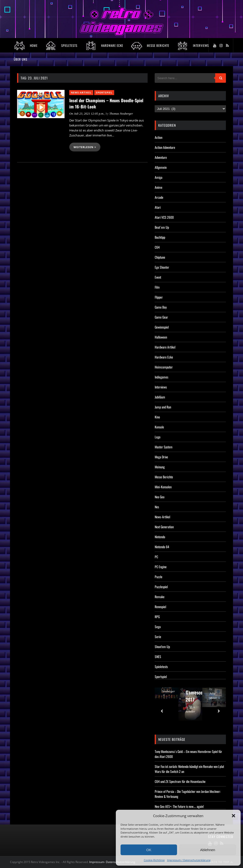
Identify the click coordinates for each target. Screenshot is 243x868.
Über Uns (21, 59)
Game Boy (161, 307)
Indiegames (161, 377)
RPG (157, 617)
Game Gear (161, 317)
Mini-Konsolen (163, 487)
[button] (234, 816)
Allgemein (161, 167)
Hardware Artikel (165, 347)
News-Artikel (81, 92)
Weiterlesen (85, 147)
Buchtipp (160, 237)
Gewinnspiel (162, 327)
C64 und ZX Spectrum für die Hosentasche (180, 781)
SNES (158, 657)
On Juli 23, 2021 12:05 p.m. (87, 114)
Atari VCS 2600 (164, 217)
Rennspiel (160, 607)
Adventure (161, 157)
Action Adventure (165, 147)
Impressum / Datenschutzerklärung (189, 860)
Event (158, 277)
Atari (158, 207)
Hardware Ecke (164, 357)
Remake (160, 597)
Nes (157, 507)
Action (159, 137)
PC (156, 557)
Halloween (161, 337)
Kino (157, 417)
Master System (164, 447)
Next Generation (164, 527)
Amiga (159, 177)
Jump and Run (163, 407)
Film (157, 287)
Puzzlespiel (161, 587)
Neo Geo (160, 497)
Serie (158, 637)
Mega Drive (161, 457)
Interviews (161, 387)
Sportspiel (104, 92)
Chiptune (160, 257)
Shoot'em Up (162, 647)
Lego (158, 437)
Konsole (159, 427)
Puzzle (159, 577)
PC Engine (161, 567)
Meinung (160, 467)
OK (149, 850)
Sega (158, 627)
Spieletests (161, 667)
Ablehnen (208, 850)
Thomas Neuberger (121, 114)
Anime (159, 187)
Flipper (159, 297)
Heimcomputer (164, 367)
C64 (157, 247)
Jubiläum (160, 397)
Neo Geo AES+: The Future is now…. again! (179, 806)
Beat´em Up (162, 227)
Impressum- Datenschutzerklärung (113, 862)
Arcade (159, 197)
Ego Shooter (162, 267)
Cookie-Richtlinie (154, 860)
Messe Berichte (164, 477)
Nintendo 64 (162, 547)
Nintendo (160, 537)
